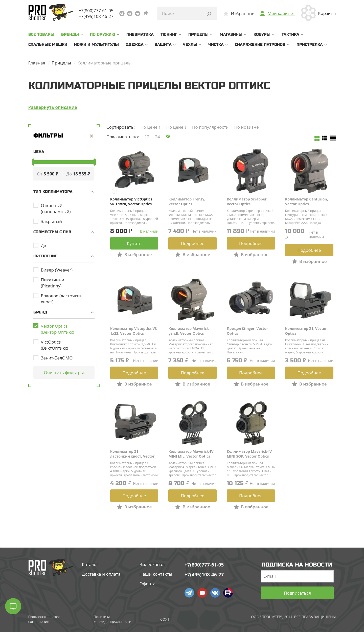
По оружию (103, 34)
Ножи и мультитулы (96, 44)
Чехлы (190, 44)
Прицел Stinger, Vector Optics (247, 331)
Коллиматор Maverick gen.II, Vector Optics (189, 331)
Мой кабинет (281, 13)
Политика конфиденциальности (112, 619)
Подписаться (297, 593)
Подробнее (192, 243)
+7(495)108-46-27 (96, 16)
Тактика (290, 34)
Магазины (231, 34)
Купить (134, 243)
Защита (163, 44)
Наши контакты (156, 574)
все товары (41, 34)
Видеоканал (152, 564)
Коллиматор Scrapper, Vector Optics (247, 201)
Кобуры (262, 34)
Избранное (242, 14)
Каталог (90, 564)
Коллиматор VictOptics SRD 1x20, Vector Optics (131, 201)
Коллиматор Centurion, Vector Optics (307, 201)
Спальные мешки (48, 44)
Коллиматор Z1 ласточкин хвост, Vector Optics (132, 454)
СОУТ (165, 619)
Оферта (147, 584)
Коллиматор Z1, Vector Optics (306, 331)
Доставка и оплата (101, 574)
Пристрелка (310, 44)
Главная (37, 63)
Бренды (70, 34)
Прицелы (198, 34)
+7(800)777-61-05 (96, 10)
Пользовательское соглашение (44, 619)
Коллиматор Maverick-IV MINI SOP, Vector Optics (249, 454)
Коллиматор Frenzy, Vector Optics (187, 201)
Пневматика (140, 34)
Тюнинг (169, 34)
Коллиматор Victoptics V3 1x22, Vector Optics (134, 331)
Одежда (135, 44)
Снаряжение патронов (260, 44)
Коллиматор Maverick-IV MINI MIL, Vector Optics (191, 454)
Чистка (216, 44)
